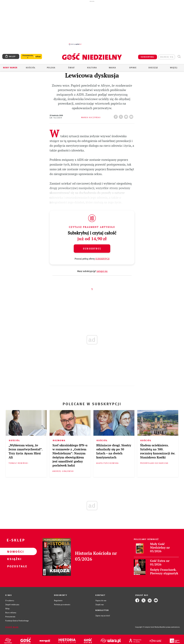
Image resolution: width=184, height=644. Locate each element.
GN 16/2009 (56, 118)
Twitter (121, 116)
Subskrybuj (92, 249)
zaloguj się (167, 57)
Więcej (174, 68)
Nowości (14, 552)
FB (116, 116)
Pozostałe (14, 566)
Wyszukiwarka (179, 57)
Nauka (112, 68)
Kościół (31, 68)
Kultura (92, 68)
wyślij (132, 116)
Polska (51, 68)
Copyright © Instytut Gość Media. (147, 627)
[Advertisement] (92, 23)
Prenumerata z (28, 57)
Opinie (133, 68)
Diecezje (153, 68)
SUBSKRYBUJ (147, 57)
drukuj (127, 116)
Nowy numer (10, 68)
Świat (71, 68)
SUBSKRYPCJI (102, 259)
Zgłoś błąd (12, 627)
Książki (14, 559)
